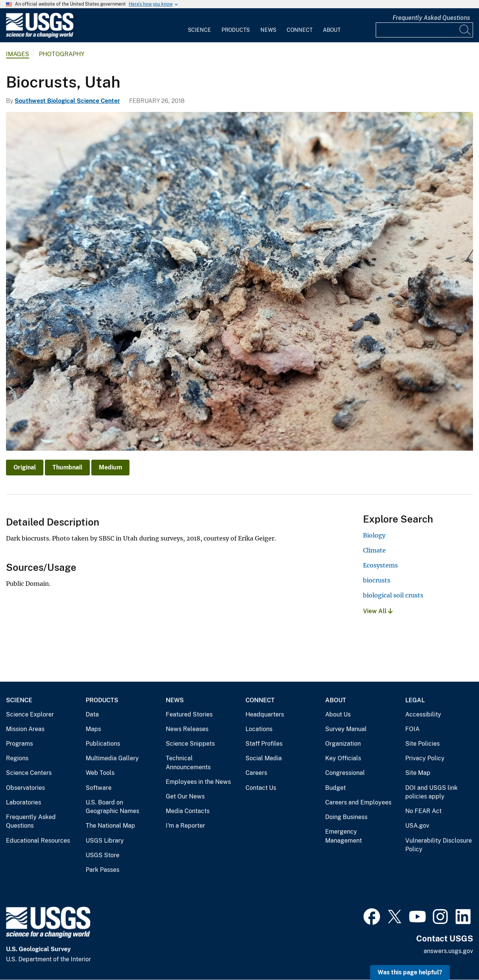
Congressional (345, 773)
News (268, 30)
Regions (17, 758)
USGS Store (103, 855)
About (332, 30)
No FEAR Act (423, 811)
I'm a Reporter (185, 826)
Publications (103, 744)
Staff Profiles (264, 744)
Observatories (25, 788)
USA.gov (417, 826)
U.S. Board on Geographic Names (112, 807)
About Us (338, 714)
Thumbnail (67, 467)
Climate (374, 550)
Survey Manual (346, 729)
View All (378, 611)
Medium (110, 467)
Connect (300, 30)
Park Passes (103, 870)
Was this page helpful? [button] (410, 972)
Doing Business (346, 817)
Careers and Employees (358, 802)
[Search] (466, 30)
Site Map (418, 773)
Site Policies (422, 744)
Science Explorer (30, 714)
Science (199, 30)
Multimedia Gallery (112, 758)
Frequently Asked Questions (431, 18)
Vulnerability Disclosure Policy (439, 845)
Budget (335, 788)
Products (236, 30)
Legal (415, 700)
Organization (343, 744)
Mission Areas (25, 729)
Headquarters (265, 714)
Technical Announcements (188, 763)
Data (92, 714)
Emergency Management (344, 836)
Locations (259, 729)
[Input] (424, 30)
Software (99, 788)
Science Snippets (190, 744)
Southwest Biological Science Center (67, 101)
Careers (256, 773)
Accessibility (423, 714)
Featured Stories (189, 714)
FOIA (412, 729)
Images (18, 54)
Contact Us (261, 788)
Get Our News (185, 796)
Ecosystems (380, 565)
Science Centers (29, 773)
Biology (374, 535)
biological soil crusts (393, 595)
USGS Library (105, 841)
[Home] (40, 36)
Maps (93, 729)
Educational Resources (38, 841)
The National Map (110, 826)
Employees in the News (198, 782)
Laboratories (24, 802)
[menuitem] (199, 25)
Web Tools (100, 773)
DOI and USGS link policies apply (431, 792)
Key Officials (343, 758)
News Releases (187, 729)
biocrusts (377, 580)
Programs (19, 744)
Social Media (264, 758)
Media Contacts (188, 811)
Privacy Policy (425, 758)
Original (25, 467)
